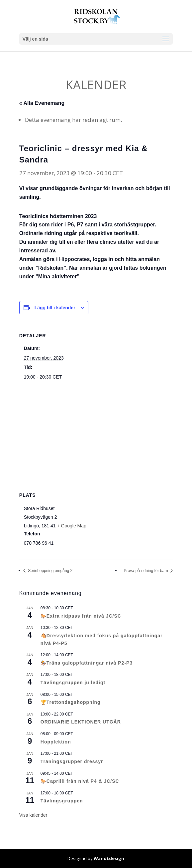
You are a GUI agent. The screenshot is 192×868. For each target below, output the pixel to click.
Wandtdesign (109, 858)
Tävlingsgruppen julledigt (73, 683)
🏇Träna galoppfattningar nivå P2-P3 (87, 663)
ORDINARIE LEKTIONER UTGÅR (81, 722)
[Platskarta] (96, 441)
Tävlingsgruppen (62, 801)
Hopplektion (56, 742)
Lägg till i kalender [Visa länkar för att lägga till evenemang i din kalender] (55, 308)
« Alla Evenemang (42, 103)
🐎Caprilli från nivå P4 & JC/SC (80, 781)
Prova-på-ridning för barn (146, 571)
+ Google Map (71, 526)
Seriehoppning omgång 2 (50, 571)
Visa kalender (33, 815)
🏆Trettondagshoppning (71, 702)
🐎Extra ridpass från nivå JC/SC (81, 616)
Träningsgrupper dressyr (72, 761)
